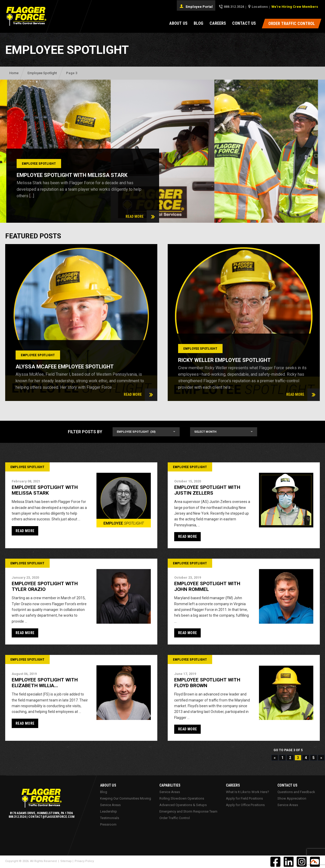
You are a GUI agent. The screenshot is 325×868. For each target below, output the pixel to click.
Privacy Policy (84, 861)
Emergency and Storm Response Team (188, 811)
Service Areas (110, 805)
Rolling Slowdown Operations (182, 798)
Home (14, 73)
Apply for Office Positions (245, 805)
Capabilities (170, 785)
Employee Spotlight (42, 73)
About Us (178, 23)
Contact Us (244, 23)
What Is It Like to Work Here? (247, 792)
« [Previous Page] (275, 758)
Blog (199, 23)
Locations (260, 7)
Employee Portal (196, 6)
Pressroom (108, 824)
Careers (218, 23)
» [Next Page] (321, 758)
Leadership (108, 811)
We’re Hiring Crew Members (295, 7)
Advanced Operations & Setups (183, 805)
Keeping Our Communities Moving (125, 798)
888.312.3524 (234, 7)
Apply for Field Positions (244, 798)
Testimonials (109, 818)
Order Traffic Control (175, 818)
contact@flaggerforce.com (51, 817)
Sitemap (66, 861)
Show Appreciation (292, 798)
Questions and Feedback (296, 792)
